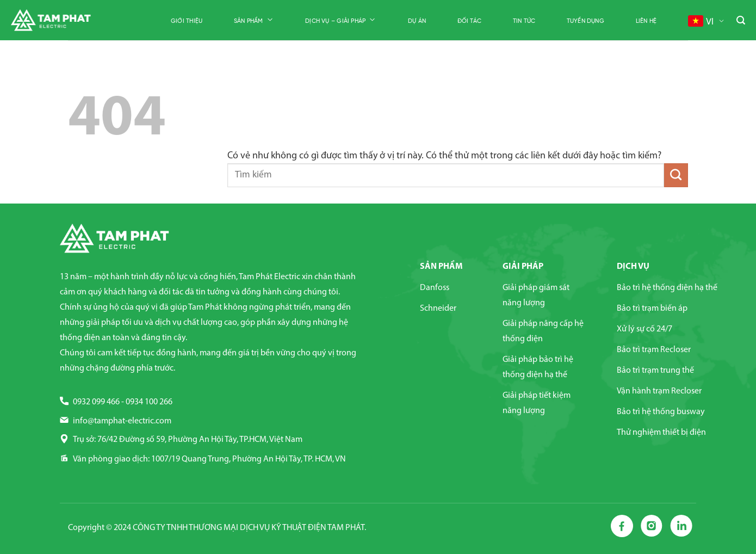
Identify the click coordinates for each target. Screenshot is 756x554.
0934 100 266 (149, 402)
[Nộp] (676, 175)
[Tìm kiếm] (741, 21)
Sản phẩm (254, 20)
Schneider (438, 309)
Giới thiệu (187, 21)
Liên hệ (646, 21)
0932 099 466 (96, 402)
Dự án (417, 21)
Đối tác (470, 21)
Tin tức (524, 21)
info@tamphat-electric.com (122, 421)
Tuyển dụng (585, 21)
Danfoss (435, 288)
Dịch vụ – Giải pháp (341, 20)
